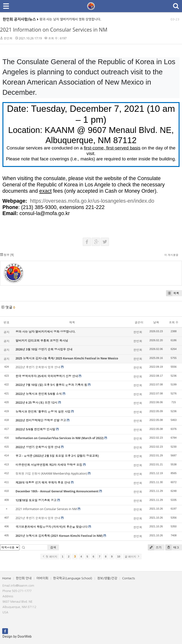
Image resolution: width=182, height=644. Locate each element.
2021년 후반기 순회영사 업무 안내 (38, 518)
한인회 (8, 38)
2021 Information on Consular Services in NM (54, 30)
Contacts (128, 578)
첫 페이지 (50, 557)
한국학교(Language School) (73, 578)
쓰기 (155, 547)
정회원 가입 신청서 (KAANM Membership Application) (51, 474)
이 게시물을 (171, 255)
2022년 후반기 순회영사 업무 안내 (38, 367)
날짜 (156, 322)
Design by (17, 637)
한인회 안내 (24, 578)
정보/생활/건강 (107, 578)
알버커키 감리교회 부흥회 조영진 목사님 (42, 341)
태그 (172, 547)
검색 (53, 547)
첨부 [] (7, 255)
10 (119, 557)
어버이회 (42, 578)
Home (7, 578)
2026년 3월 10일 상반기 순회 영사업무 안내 (44, 349)
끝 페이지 (132, 557)
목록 (173, 293)
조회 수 (174, 322)
